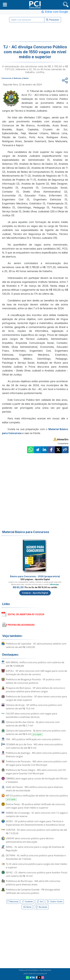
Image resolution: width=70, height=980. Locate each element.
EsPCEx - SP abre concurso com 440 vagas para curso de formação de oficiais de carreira (36, 673)
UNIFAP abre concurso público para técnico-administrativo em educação (30, 840)
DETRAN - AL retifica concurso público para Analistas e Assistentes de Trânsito (36, 857)
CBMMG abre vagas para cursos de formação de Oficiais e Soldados (37, 780)
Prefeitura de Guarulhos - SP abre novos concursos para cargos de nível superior (36, 698)
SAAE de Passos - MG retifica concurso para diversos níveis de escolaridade (34, 789)
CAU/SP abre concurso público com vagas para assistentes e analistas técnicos (31, 715)
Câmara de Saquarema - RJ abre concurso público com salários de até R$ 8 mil (36, 732)
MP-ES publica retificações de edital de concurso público (37, 797)
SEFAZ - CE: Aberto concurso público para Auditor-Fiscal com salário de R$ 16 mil (37, 874)
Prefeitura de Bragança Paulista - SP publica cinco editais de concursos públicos (33, 681)
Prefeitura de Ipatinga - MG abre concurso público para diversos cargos (36, 755)
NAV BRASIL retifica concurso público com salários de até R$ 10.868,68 (35, 664)
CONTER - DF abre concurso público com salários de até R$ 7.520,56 (36, 832)
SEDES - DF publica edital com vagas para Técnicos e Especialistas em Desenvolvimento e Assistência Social (35, 823)
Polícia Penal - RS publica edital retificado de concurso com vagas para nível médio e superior (35, 806)
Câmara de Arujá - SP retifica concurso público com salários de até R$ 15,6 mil (34, 707)
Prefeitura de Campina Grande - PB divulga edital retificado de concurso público (33, 891)
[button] (5, 5)
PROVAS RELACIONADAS (21, 625)
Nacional (13, 901)
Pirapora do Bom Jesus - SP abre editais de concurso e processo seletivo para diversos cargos (35, 690)
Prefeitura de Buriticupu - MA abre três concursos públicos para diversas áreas (33, 883)
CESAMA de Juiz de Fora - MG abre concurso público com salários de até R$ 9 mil (34, 746)
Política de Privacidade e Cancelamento (35, 970)
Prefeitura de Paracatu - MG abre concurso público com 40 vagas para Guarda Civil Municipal (36, 763)
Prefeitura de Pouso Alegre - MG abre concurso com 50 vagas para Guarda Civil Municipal (36, 772)
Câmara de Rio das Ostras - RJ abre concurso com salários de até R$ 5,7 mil (33, 724)
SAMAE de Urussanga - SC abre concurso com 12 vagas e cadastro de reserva (37, 814)
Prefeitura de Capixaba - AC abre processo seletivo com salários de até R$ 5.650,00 (36, 645)
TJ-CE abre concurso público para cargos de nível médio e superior (36, 866)
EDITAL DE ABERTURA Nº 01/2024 (26, 614)
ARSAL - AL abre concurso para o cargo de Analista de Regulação (35, 849)
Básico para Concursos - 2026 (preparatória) (35, 576)
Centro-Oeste (54, 902)
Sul (40, 902)
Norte (27, 907)
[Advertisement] (35, 32)
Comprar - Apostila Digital (35, 593)
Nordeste (41, 907)
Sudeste (27, 902)
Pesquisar (53, 20)
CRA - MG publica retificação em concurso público (33, 739)
